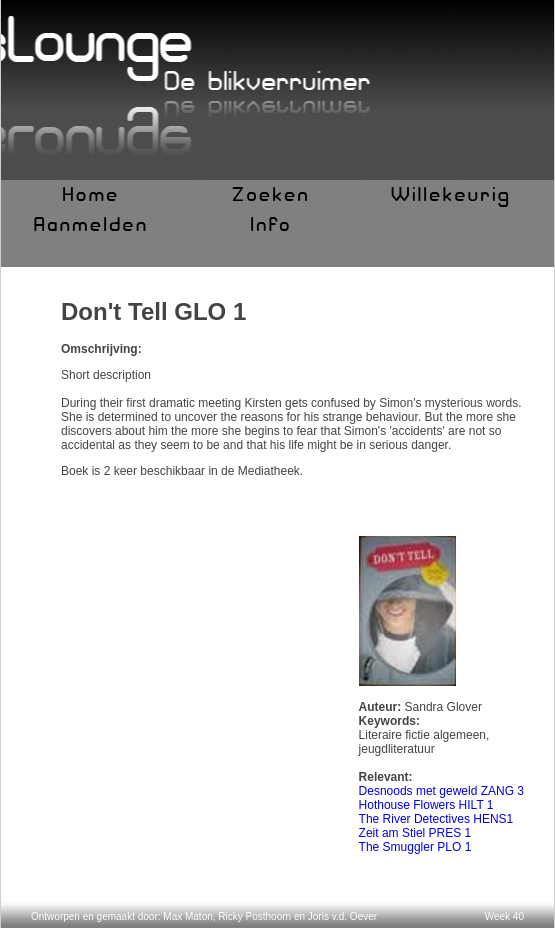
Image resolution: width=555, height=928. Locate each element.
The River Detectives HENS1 (436, 819)
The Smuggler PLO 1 (415, 847)
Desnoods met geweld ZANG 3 (441, 791)
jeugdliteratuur (397, 749)
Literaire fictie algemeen (422, 735)
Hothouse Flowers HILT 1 (426, 805)
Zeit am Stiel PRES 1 (415, 833)
